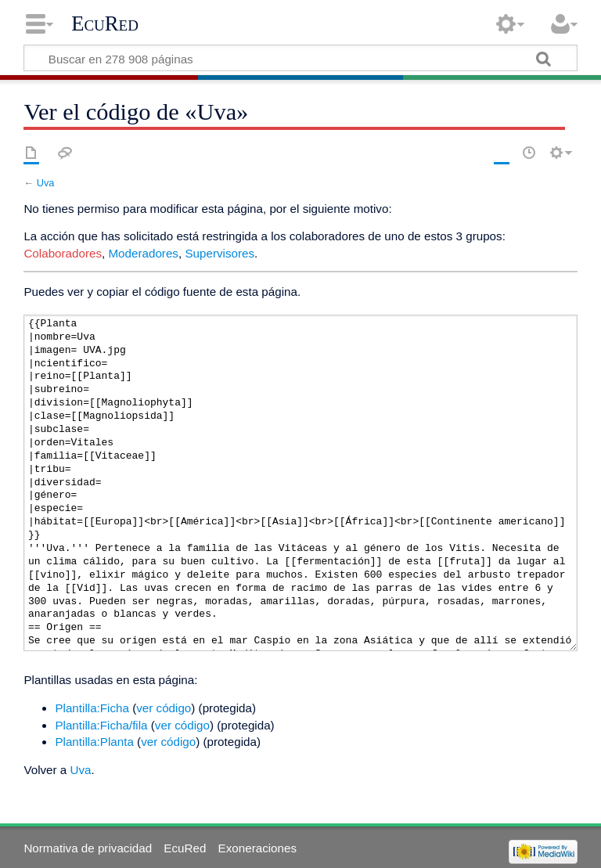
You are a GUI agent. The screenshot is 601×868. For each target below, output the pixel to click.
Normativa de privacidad (88, 848)
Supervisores (220, 253)
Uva (46, 183)
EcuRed (105, 23)
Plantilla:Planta (94, 742)
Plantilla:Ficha (92, 708)
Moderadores (143, 253)
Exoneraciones (257, 848)
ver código (164, 708)
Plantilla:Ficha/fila (101, 725)
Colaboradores (63, 253)
